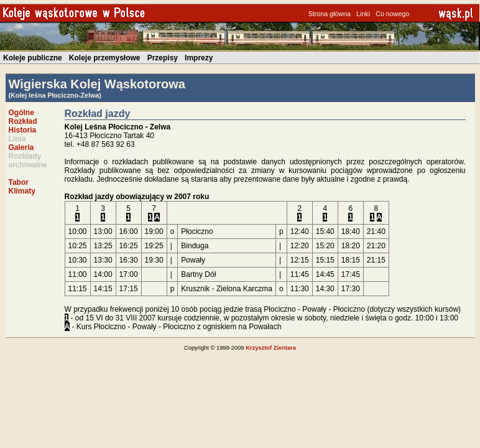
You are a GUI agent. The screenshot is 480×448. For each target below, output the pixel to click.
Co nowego (392, 14)
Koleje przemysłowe (105, 58)
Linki (363, 14)
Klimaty (22, 191)
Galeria (21, 147)
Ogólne (21, 113)
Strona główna (330, 14)
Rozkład (23, 121)
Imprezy (199, 58)
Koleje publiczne (33, 58)
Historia (23, 130)
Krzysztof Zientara (271, 348)
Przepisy (163, 58)
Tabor (19, 182)
